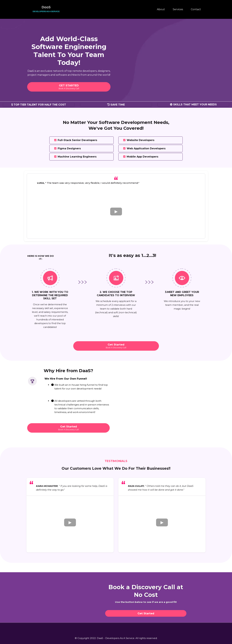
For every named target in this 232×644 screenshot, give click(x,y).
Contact (196, 9)
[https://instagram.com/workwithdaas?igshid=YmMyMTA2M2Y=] (116, 628)
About (161, 9)
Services (178, 9)
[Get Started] (146, 613)
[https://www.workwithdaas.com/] (47, 9)
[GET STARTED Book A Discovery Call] (69, 87)
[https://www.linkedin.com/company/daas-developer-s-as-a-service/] (129, 628)
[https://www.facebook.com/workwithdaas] (103, 628)
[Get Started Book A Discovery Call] (116, 346)
